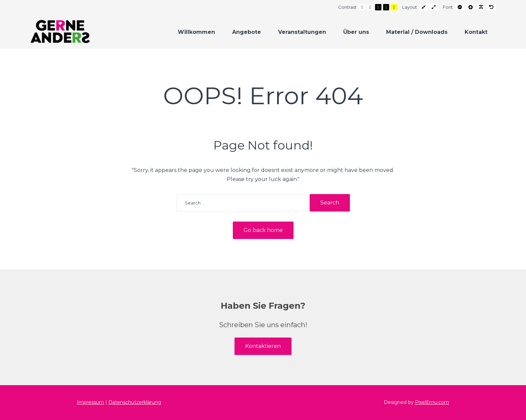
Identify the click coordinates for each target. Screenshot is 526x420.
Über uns (356, 32)
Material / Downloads (417, 32)
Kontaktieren (263, 346)
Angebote (247, 32)
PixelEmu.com (432, 402)
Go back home (263, 230)
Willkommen (196, 32)
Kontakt (476, 32)
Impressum (90, 402)
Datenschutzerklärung (135, 402)
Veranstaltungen (302, 32)
